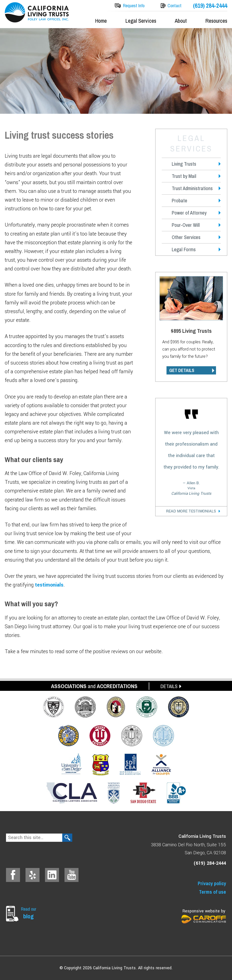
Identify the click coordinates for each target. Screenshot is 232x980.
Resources (216, 21)
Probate (179, 200)
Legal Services (141, 21)
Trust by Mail (184, 176)
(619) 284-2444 (210, 6)
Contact (174, 6)
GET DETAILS (182, 370)
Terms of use (212, 892)
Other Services (186, 237)
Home (101, 21)
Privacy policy (212, 883)
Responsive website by (204, 916)
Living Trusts (184, 164)
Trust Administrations (192, 188)
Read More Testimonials (191, 511)
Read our (30, 913)
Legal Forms (184, 249)
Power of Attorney (189, 213)
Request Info (134, 6)
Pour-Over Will (186, 225)
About (181, 21)
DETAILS (169, 686)
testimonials (49, 585)
